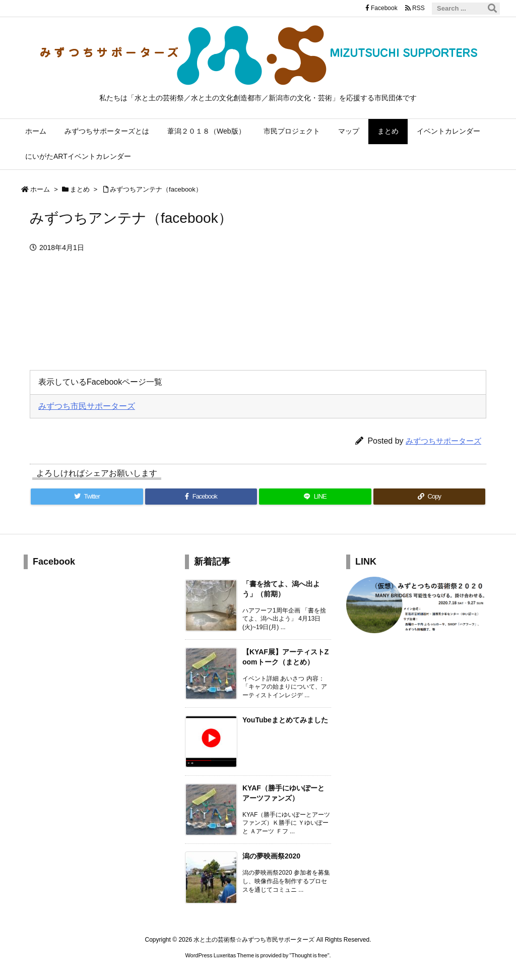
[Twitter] (87, 497)
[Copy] (430, 497)
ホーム (40, 189)
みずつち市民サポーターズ (87, 406)
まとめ (80, 189)
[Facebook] (201, 497)
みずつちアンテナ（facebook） (156, 189)
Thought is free (309, 955)
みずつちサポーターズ (443, 441)
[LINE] (315, 497)
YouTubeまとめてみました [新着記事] (285, 720)
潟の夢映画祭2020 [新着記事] (271, 856)
